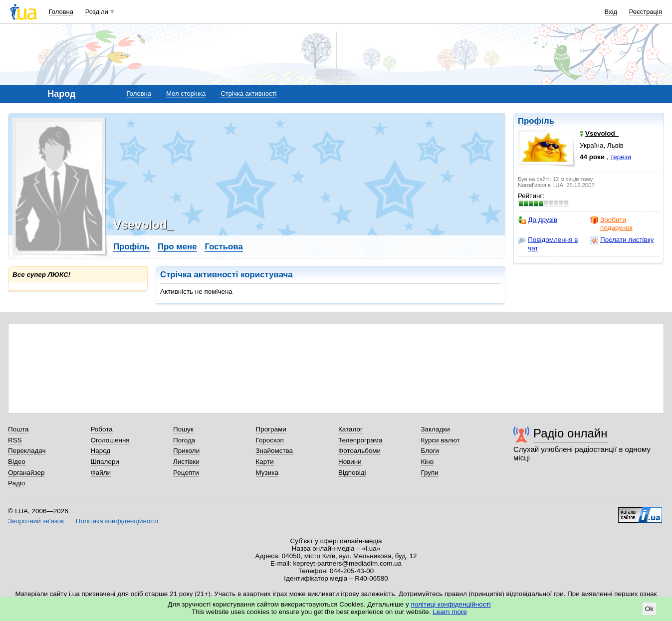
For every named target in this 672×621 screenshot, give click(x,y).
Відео (17, 462)
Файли (101, 473)
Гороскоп (270, 440)
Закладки (436, 429)
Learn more (450, 612)
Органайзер (26, 473)
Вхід (611, 12)
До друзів (538, 220)
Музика (267, 473)
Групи (430, 473)
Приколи (186, 451)
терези (621, 157)
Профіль (536, 121)
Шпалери (105, 462)
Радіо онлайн (570, 433)
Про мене (177, 247)
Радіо (16, 483)
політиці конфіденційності (451, 604)
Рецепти (186, 473)
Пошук (183, 429)
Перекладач (27, 451)
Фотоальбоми (359, 451)
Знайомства (275, 451)
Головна (61, 12)
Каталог (350, 429)
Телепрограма (360, 440)
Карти (265, 462)
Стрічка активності (248, 94)
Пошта (18, 429)
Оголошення (110, 440)
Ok (649, 609)
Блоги (430, 451)
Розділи (97, 12)
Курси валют (441, 440)
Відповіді (352, 473)
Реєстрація (646, 12)
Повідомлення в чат (548, 244)
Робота (102, 429)
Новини (350, 462)
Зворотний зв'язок (36, 521)
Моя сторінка (186, 94)
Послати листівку (622, 240)
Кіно (428, 462)
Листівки (186, 462)
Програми (271, 429)
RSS (15, 440)
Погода (184, 440)
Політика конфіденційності (117, 521)
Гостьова (224, 247)
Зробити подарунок (611, 224)
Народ (101, 451)
